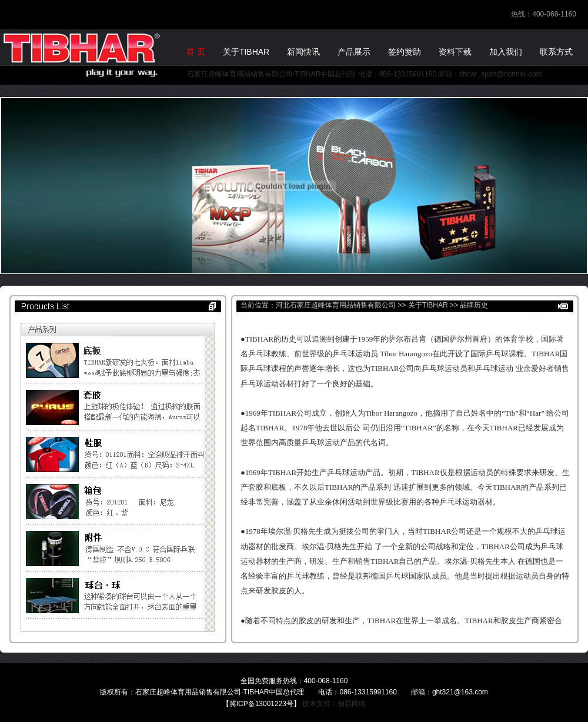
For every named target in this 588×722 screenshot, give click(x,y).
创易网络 (352, 704)
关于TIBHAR (428, 305)
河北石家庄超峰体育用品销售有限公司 (336, 305)
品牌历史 (474, 305)
